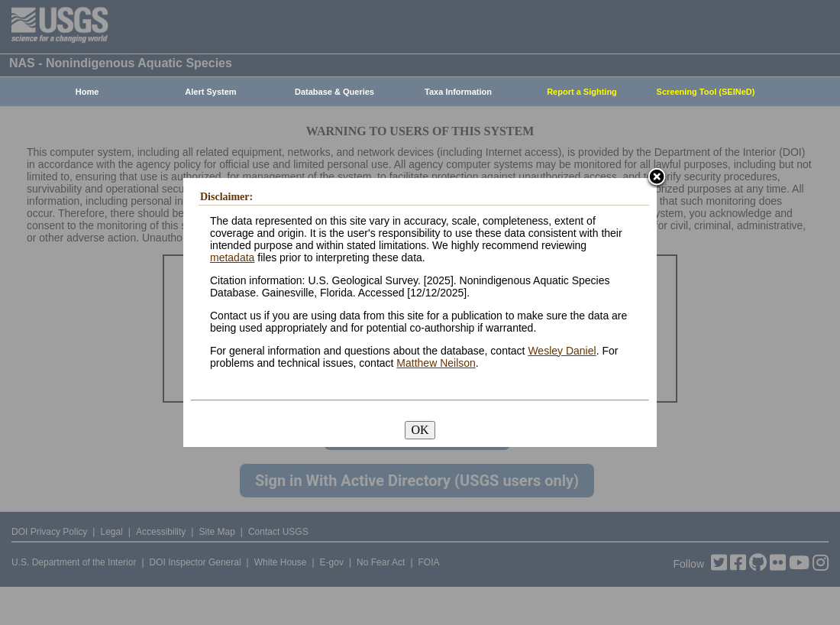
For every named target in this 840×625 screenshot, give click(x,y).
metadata (232, 257)
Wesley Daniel (562, 351)
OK (420, 430)
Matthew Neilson (436, 363)
